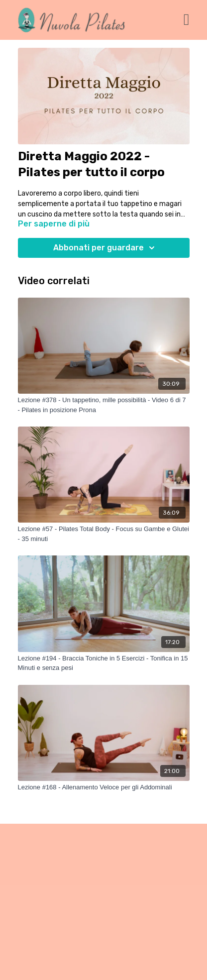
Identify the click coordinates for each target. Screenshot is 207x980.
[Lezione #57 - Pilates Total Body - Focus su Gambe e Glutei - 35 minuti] (104, 534)
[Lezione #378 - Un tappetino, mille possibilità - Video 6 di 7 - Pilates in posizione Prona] (104, 405)
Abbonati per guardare (105, 248)
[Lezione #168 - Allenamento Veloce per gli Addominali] (104, 787)
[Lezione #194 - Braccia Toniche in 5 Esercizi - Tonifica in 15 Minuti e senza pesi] (104, 663)
